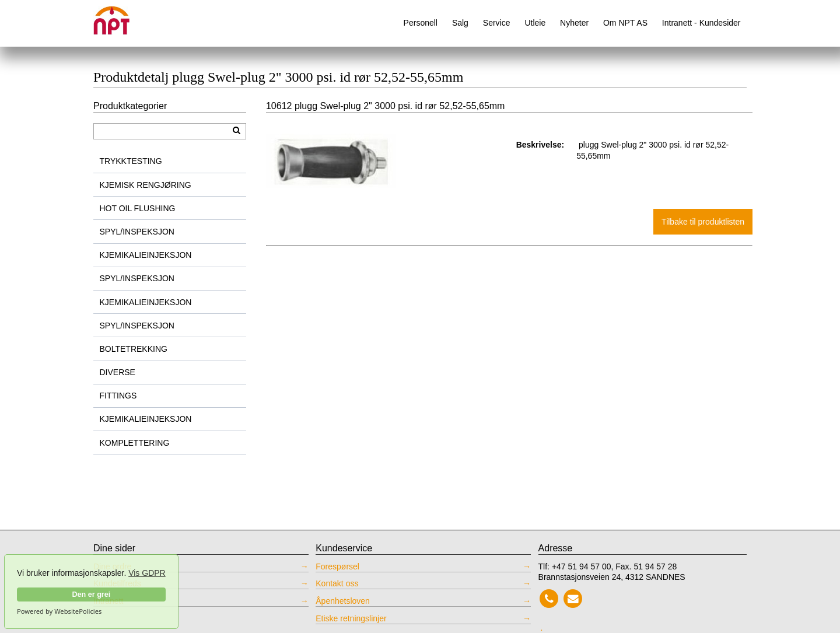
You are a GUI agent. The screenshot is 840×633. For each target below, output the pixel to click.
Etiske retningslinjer (351, 618)
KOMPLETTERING (135, 443)
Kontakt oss (337, 583)
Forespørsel (337, 566)
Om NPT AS (625, 23)
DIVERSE (118, 372)
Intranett (108, 601)
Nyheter (574, 23)
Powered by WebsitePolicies (59, 611)
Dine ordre (112, 566)
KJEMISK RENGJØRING (146, 185)
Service (497, 23)
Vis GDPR (147, 573)
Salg (460, 23)
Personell (421, 23)
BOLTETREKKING (134, 349)
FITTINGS (118, 396)
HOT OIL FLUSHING (138, 208)
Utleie (535, 23)
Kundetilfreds (117, 583)
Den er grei (91, 594)
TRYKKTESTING (131, 161)
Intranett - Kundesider (701, 23)
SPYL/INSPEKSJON (137, 232)
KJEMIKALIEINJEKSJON (146, 255)
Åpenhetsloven (343, 601)
